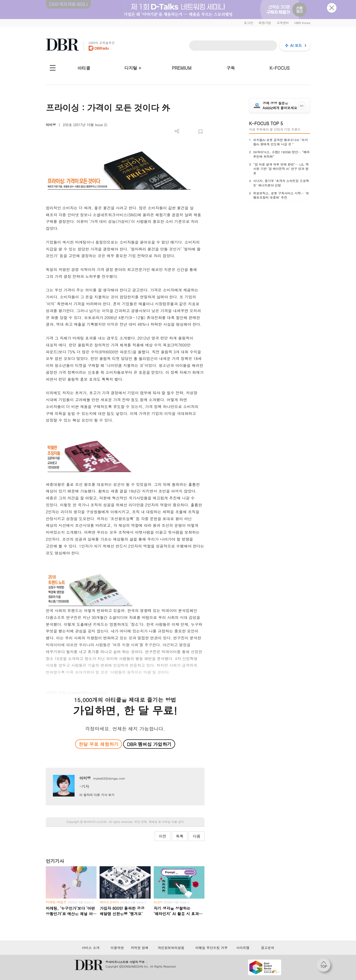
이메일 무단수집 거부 (211, 948)
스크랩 (201, 132)
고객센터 (283, 23)
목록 (180, 836)
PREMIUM (182, 68)
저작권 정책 (140, 948)
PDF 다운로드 (185, 132)
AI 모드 (296, 45)
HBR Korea (302, 23)
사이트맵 (243, 948)
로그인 (248, 23)
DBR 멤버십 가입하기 (149, 744)
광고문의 (268, 948)
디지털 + (133, 68)
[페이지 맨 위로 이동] (325, 966)
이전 (163, 836)
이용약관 (117, 948)
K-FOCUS (280, 68)
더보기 (177, 131)
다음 (197, 836)
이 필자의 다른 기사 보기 (97, 795)
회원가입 (265, 23)
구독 (231, 68)
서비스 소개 (91, 948)
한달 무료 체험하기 (98, 744)
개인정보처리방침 (171, 948)
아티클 (84, 68)
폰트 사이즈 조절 (193, 132)
